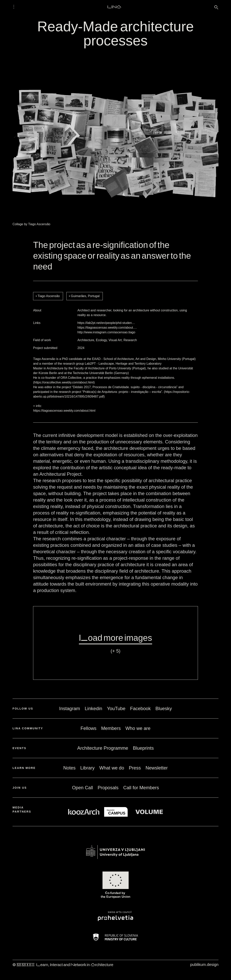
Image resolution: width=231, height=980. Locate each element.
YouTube (116, 708)
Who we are (138, 728)
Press (135, 768)
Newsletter (157, 768)
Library (87, 768)
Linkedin (93, 708)
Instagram (70, 708)
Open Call (83, 788)
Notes (69, 768)
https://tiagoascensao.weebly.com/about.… (107, 328)
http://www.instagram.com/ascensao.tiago (106, 332)
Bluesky (164, 708)
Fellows (88, 728)
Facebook (140, 708)
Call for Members (141, 788)
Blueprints (143, 748)
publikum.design (204, 965)
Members (111, 728)
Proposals (108, 788)
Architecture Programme (103, 748)
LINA (114, 7)
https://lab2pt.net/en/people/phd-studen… (106, 323)
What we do (112, 768)
